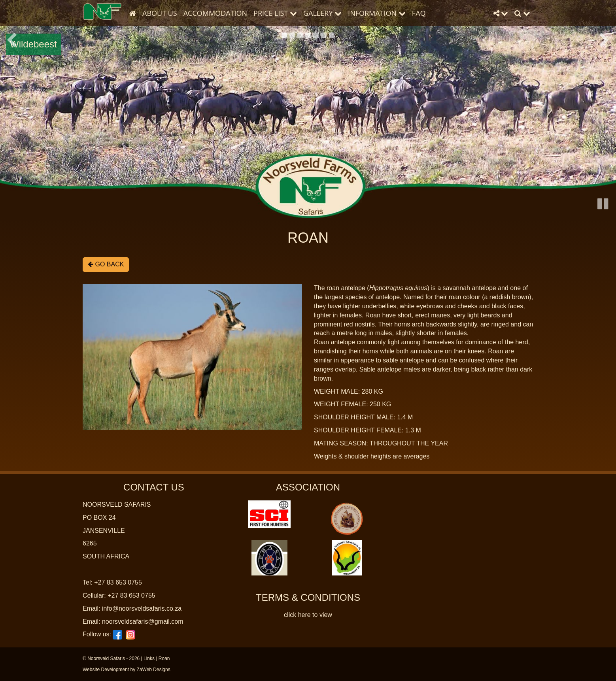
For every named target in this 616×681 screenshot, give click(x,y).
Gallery (322, 13)
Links (149, 658)
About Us (160, 13)
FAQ (419, 13)
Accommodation (215, 13)
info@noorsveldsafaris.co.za (142, 608)
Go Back (106, 264)
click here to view (308, 615)
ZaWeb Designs (154, 670)
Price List (275, 13)
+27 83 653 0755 (118, 582)
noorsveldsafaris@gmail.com (143, 622)
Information (377, 13)
